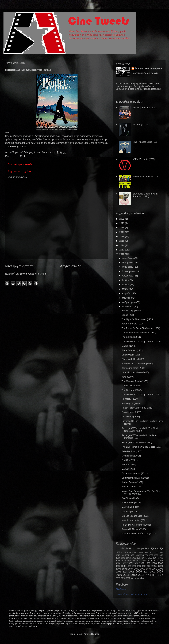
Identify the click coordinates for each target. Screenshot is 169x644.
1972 (134, 561)
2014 (122, 245)
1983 (148, 563)
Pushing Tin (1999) (131, 403)
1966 (150, 558)
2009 (160, 572)
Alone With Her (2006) (133, 359)
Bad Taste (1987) (130, 498)
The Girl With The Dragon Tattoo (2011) (141, 394)
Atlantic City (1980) (131, 310)
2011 (22, 156)
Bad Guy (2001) (129, 460)
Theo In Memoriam (131, 386)
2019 (122, 223)
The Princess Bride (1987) (146, 142)
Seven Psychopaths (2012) (147, 176)
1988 (129, 566)
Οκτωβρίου (128, 267)
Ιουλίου (126, 280)
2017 (122, 232)
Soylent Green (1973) (132, 487)
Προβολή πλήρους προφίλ (145, 73)
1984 (154, 563)
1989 (134, 566)
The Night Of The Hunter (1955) (137, 319)
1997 (131, 569)
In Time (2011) (140, 125)
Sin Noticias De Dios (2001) (135, 516)
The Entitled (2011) (131, 337)
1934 (126, 553)
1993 (155, 566)
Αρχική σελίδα (71, 266)
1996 (124, 569)
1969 (118, 561)
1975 (150, 561)
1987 (123, 566)
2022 (122, 219)
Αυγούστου (128, 276)
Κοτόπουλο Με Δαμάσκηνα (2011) (139, 533)
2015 (122, 241)
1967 (155, 558)
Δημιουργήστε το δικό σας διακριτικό (131, 594)
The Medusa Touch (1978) (135, 381)
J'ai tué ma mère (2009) (133, 368)
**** (17, 156)
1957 (151, 555)
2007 (146, 572)
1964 (139, 558)
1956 (146, 555)
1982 (142, 563)
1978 (118, 563)
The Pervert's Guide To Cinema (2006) (141, 328)
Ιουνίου (126, 285)
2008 (153, 572)
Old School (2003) (131, 417)
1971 (129, 561)
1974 (145, 561)
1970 (123, 561)
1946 (118, 555)
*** (122, 549)
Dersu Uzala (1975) (131, 355)
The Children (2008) (132, 390)
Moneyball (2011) (130, 507)
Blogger (95, 634)
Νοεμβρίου (128, 262)
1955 (141, 555)
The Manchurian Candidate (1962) (139, 333)
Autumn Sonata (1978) (133, 324)
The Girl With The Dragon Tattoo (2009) (141, 341)
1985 (160, 563)
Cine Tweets (121, 589)
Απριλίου (127, 293)
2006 (139, 572)
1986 (118, 566)
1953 (137, 555)
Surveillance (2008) (131, 412)
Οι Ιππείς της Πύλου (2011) (135, 478)
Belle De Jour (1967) (132, 451)
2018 (122, 228)
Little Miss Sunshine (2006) (135, 372)
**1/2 (159, 549)
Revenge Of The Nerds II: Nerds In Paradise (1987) (139, 437)
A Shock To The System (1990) (137, 364)
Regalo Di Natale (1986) (134, 529)
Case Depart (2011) (131, 512)
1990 (139, 566)
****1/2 (140, 549)
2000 (149, 569)
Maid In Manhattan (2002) (134, 520)
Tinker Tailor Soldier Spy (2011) (137, 408)
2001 (154, 569)
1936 (136, 553)
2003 (118, 572)
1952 (132, 555)
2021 (128, 578)
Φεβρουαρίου (129, 302)
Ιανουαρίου (128, 307)
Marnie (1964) (128, 346)
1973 (139, 561)
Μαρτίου (127, 298)
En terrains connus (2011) (135, 473)
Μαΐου (126, 289)
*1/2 (118, 552)
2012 (122, 254)
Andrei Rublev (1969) (132, 482)
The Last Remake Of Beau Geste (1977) (142, 447)
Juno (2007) (127, 377)
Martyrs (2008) (129, 469)
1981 (136, 563)
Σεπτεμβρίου (129, 271)
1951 (127, 555)
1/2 (122, 553)
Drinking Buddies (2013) (145, 108)
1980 (130, 563)
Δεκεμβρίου (128, 258)
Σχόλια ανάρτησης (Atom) (34, 274)
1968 (161, 558)
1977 (161, 561)
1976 (155, 561)
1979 (124, 563)
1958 (156, 555)
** (118, 549)
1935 (131, 553)
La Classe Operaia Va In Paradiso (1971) (145, 195)
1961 (123, 558)
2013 (122, 250)
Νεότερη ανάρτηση (19, 266)
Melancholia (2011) (131, 456)
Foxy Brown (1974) (131, 503)
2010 (119, 575)
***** (135, 549)
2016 (122, 236)
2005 (132, 572)
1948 (122, 555)
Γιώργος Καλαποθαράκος (38, 152)
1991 (144, 566)
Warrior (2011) (129, 465)
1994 (160, 566)
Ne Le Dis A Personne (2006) (136, 525)
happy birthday (137, 578)
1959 (161, 555)
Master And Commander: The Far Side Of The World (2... (141, 493)
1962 (128, 558)
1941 (151, 553)
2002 (160, 569)
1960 (118, 558)
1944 (155, 553)
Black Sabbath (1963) (132, 350)
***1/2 (149, 549)
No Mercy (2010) (130, 399)
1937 (141, 553)
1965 (144, 558)
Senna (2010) (128, 315)
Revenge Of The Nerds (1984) (137, 442)
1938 (146, 553)
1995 (118, 569)
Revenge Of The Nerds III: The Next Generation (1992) (140, 430)
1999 (143, 569)
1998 (137, 569)
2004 (125, 572)
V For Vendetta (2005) (144, 159)
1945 (161, 552)
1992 (149, 566)
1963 (134, 558)
